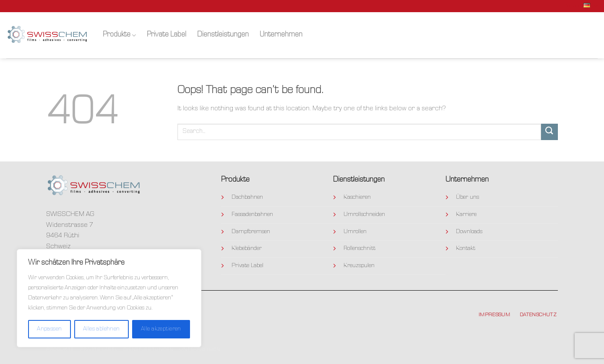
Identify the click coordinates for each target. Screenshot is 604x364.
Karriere (466, 215)
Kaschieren (357, 198)
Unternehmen (281, 35)
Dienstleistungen (223, 35)
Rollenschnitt (359, 249)
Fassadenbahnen (252, 215)
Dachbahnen (247, 198)
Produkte (119, 35)
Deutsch (581, 6)
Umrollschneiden (364, 215)
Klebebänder (247, 249)
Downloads (469, 232)
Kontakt (466, 249)
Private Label (167, 35)
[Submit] (549, 132)
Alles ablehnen (102, 329)
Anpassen (49, 329)
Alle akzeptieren (161, 329)
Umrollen (355, 232)
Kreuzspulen (359, 266)
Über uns (467, 198)
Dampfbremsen (251, 232)
